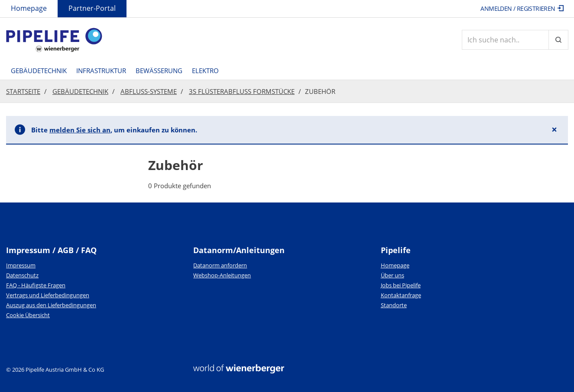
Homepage (29, 8)
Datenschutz (22, 275)
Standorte (394, 305)
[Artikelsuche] (505, 40)
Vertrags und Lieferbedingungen (48, 295)
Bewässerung (159, 71)
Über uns (392, 275)
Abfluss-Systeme (149, 91)
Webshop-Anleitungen (222, 275)
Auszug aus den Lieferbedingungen (51, 305)
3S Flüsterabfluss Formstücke (242, 91)
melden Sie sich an (80, 130)
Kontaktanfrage (401, 295)
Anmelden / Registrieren (522, 8)
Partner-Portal (92, 8)
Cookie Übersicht (28, 315)
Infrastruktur (101, 71)
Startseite (23, 91)
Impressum (21, 265)
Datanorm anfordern (220, 265)
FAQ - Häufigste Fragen (36, 285)
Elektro (205, 71)
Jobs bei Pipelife (401, 285)
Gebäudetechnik (39, 71)
